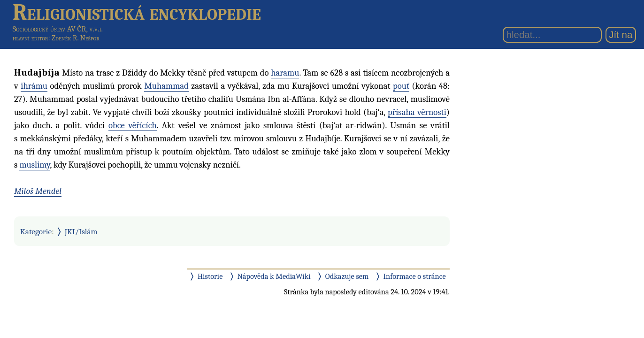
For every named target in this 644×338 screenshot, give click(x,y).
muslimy (34, 165)
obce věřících (133, 125)
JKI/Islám (81, 231)
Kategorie (36, 231)
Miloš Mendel (38, 191)
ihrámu (34, 86)
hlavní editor (31, 38)
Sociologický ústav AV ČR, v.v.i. (58, 29)
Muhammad (166, 86)
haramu (285, 73)
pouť (401, 86)
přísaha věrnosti (417, 112)
